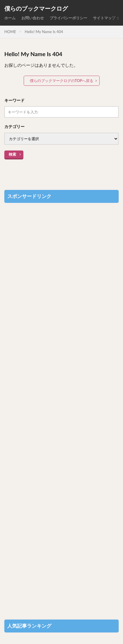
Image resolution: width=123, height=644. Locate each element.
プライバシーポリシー (68, 18)
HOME (10, 32)
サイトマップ (104, 18)
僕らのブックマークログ (36, 9)
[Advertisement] (61, 408)
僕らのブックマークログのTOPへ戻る (62, 81)
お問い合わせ (33, 18)
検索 (12, 154)
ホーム (10, 18)
